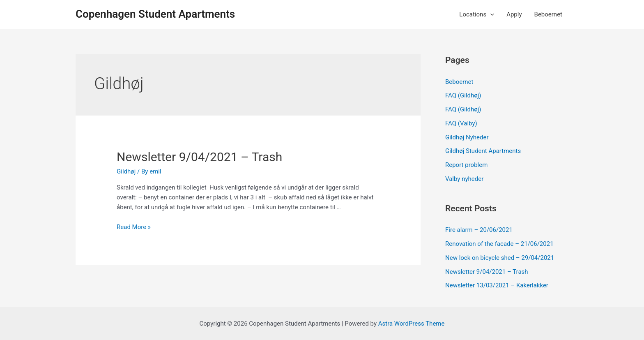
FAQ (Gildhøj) (463, 95)
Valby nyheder (464, 179)
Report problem (466, 165)
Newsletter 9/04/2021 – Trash (199, 157)
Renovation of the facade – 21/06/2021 (499, 244)
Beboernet (548, 14)
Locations (477, 14)
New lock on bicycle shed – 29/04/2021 (500, 258)
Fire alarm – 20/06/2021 (479, 230)
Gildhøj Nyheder (467, 137)
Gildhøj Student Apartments (483, 151)
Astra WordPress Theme (412, 324)
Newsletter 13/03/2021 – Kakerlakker (497, 285)
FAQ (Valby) (461, 123)
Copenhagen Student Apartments (155, 14)
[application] (490, 14)
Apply (514, 14)
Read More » (134, 227)
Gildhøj (126, 171)
